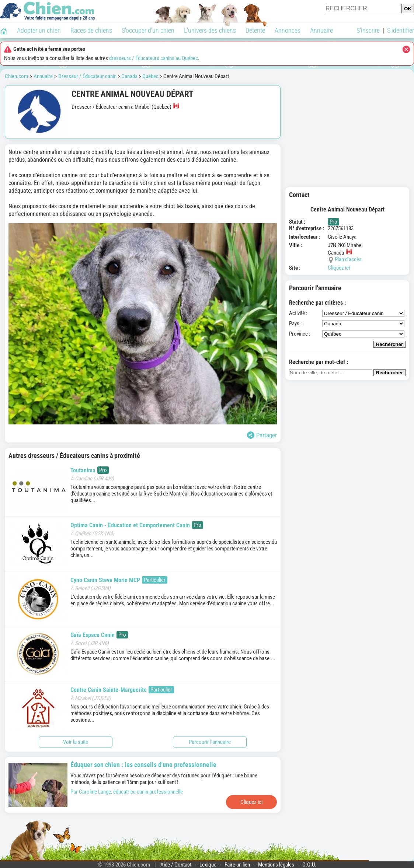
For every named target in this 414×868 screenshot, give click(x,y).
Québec (150, 76)
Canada (129, 76)
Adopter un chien (39, 30)
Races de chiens (91, 30)
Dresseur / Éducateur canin (87, 76)
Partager (262, 435)
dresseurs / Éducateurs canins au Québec (154, 58)
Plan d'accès (348, 259)
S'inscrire (368, 30)
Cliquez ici (339, 268)
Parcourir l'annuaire (210, 742)
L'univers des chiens (210, 30)
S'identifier (401, 30)
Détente (255, 30)
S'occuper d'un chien (148, 30)
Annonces (288, 30)
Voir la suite (76, 742)
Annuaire (321, 30)
